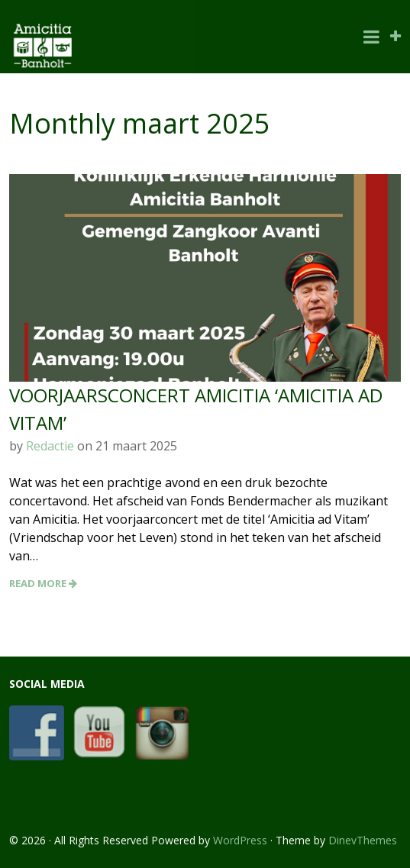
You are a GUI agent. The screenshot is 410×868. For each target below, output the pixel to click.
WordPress (240, 840)
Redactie (50, 446)
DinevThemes (363, 840)
